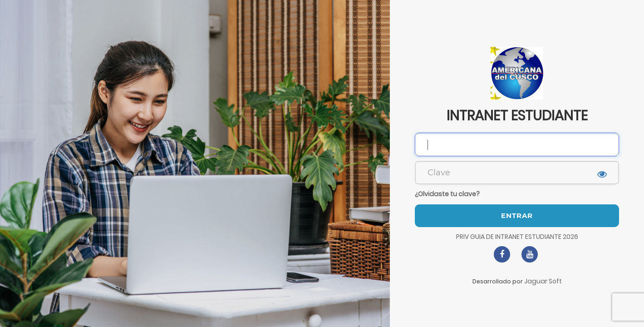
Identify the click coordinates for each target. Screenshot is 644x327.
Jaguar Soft (543, 281)
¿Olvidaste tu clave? (447, 194)
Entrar (517, 216)
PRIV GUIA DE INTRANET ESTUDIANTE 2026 (517, 237)
